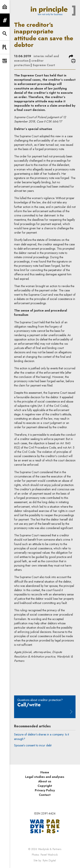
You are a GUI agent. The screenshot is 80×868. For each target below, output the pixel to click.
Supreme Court (44, 65)
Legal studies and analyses (45, 777)
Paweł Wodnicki (49, 855)
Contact (45, 795)
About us (45, 781)
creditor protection (29, 63)
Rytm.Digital (49, 861)
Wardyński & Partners (50, 849)
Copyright (45, 786)
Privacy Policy (45, 790)
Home (45, 772)
